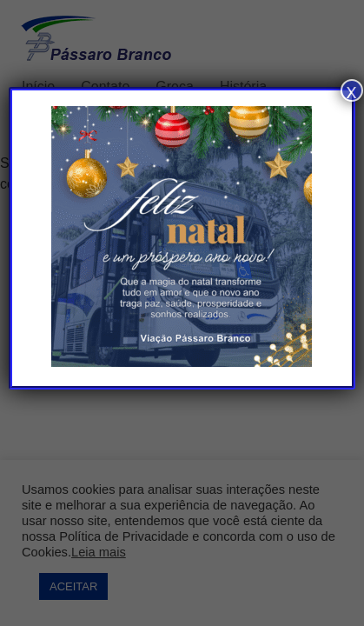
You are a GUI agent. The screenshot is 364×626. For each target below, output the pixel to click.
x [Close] (352, 90)
